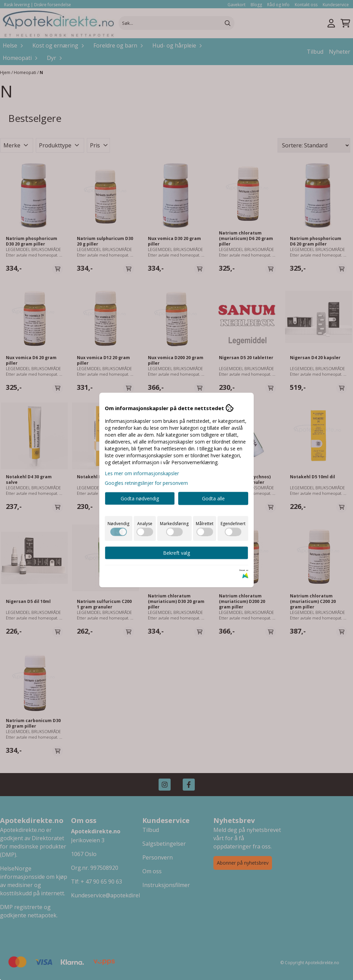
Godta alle (213, 498)
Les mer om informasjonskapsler (142, 473)
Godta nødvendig (140, 498)
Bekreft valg (176, 553)
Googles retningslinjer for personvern (146, 483)
